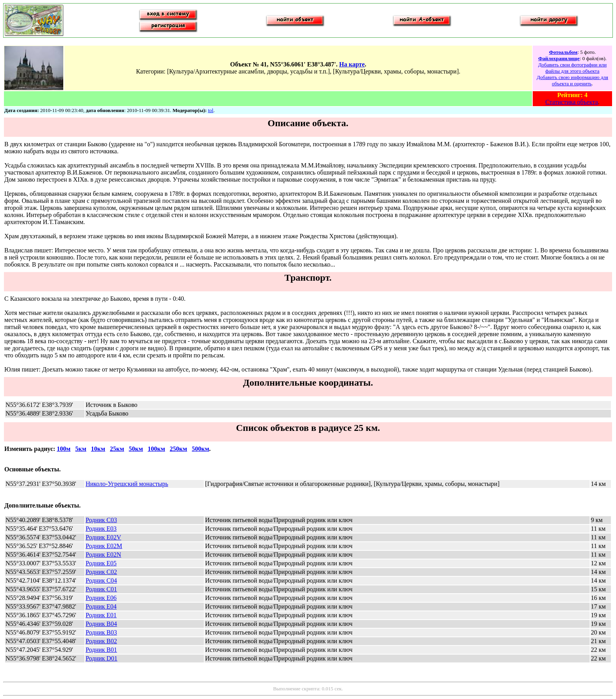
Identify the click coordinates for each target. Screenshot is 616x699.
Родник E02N (103, 555)
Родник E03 (101, 529)
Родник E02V (103, 537)
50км (136, 449)
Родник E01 (101, 615)
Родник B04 (101, 624)
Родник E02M (104, 546)
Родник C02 (101, 572)
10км (98, 449)
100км (156, 449)
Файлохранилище (559, 58)
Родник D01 (102, 658)
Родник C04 (101, 580)
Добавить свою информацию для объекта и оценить (572, 80)
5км (81, 449)
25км (117, 449)
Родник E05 (101, 563)
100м (64, 449)
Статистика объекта (572, 102)
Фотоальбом (563, 52)
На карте (352, 64)
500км (200, 449)
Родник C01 (101, 589)
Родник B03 (101, 632)
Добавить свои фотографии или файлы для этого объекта (573, 68)
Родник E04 (101, 606)
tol (211, 110)
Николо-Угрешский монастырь (127, 484)
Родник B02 (101, 641)
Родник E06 (101, 598)
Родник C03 (101, 520)
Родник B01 (101, 650)
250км (178, 449)
